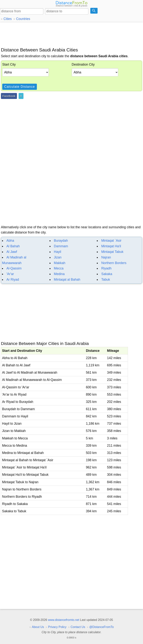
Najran (106, 257)
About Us (38, 627)
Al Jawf (12, 252)
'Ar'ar (10, 274)
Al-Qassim (14, 268)
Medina (59, 274)
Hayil (57, 252)
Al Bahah (13, 246)
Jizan (58, 257)
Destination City (83, 64)
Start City (9, 64)
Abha (10, 241)
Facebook (9, 96)
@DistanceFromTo (102, 627)
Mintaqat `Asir (111, 241)
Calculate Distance (20, 87)
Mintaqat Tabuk (112, 252)
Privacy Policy (57, 627)
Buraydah (61, 241)
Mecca (59, 268)
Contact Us (78, 627)
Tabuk (106, 280)
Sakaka (107, 274)
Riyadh (106, 268)
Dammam (61, 246)
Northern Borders (114, 263)
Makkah (60, 263)
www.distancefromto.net (63, 620)
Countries (23, 19)
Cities (8, 19)
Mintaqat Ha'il (111, 246)
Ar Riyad (13, 280)
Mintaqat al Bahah (67, 280)
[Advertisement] (71, 34)
